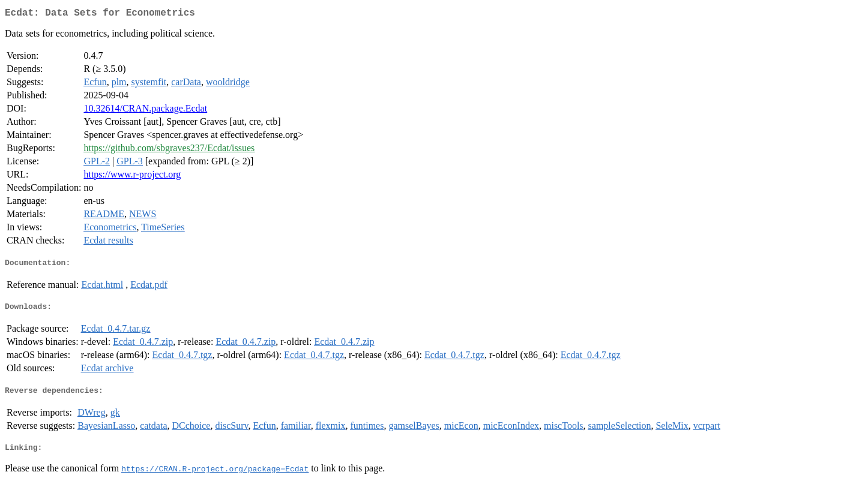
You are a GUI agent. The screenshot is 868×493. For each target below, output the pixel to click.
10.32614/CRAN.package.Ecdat (145, 111)
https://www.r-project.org (132, 177)
